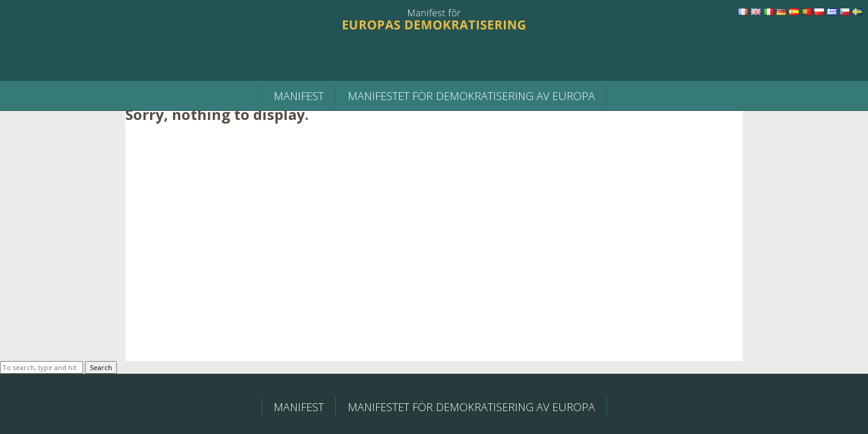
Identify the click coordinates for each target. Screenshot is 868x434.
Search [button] (101, 367)
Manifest (299, 96)
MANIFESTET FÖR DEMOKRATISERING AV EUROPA (471, 96)
